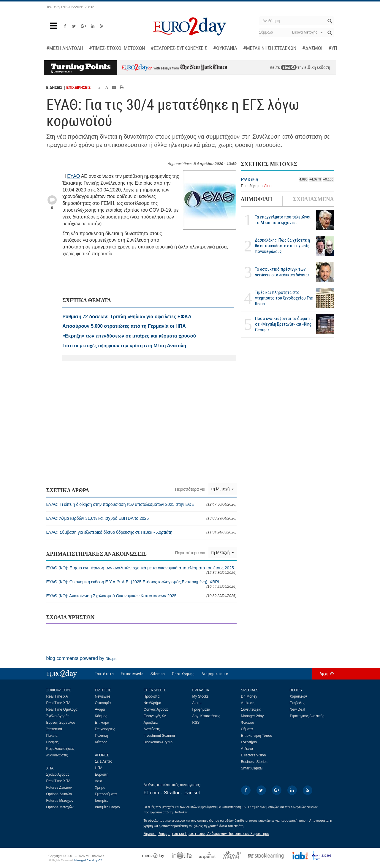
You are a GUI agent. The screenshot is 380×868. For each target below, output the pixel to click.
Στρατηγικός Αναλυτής (307, 716)
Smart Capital (252, 768)
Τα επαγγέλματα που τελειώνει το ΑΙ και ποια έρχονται (283, 220)
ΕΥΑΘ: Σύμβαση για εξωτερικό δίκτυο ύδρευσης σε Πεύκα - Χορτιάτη (141, 532)
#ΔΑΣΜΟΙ (312, 48)
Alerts (269, 186)
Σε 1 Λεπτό (104, 761)
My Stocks (201, 696)
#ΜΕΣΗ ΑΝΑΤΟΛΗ (65, 48)
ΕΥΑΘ (73, 176)
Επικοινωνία (132, 674)
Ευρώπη (102, 774)
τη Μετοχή (223, 489)
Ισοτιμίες (102, 801)
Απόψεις (248, 703)
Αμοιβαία (151, 723)
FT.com (151, 793)
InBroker (181, 812)
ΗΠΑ (99, 768)
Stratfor (172, 793)
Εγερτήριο (249, 742)
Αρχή (324, 674)
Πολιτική (102, 736)
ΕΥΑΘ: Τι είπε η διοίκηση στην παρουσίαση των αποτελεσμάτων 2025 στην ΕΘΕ (141, 504)
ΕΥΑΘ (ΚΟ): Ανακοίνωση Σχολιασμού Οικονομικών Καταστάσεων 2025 (141, 596)
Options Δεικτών (59, 794)
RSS (196, 723)
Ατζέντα (247, 749)
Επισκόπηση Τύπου (257, 736)
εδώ (289, 67)
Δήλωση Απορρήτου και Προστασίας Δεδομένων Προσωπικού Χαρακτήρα (206, 834)
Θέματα (247, 729)
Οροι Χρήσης (183, 674)
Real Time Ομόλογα (62, 709)
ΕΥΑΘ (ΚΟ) (250, 180)
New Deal (297, 709)
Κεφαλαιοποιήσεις (60, 749)
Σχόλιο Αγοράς (58, 716)
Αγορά (100, 709)
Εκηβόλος (297, 703)
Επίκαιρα (102, 723)
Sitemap (158, 674)
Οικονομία (103, 703)
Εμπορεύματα (106, 794)
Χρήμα (100, 788)
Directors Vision (254, 755)
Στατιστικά (54, 729)
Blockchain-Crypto (158, 742)
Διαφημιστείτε (215, 674)
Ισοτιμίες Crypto (107, 807)
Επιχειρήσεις (105, 729)
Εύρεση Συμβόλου (61, 723)
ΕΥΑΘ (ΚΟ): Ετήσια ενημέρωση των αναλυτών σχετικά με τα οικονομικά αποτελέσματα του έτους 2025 (141, 570)
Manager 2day (252, 716)
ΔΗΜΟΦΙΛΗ (257, 199)
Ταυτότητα (104, 674)
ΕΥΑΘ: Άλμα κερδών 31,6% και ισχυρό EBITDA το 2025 (141, 518)
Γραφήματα (201, 709)
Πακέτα (52, 736)
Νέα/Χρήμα (153, 703)
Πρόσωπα (152, 696)
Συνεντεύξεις (251, 709)
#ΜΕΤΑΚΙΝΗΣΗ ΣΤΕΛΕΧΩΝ (270, 48)
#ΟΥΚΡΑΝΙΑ (225, 48)
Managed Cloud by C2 (88, 860)
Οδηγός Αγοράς (156, 709)
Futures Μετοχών (60, 801)
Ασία (99, 781)
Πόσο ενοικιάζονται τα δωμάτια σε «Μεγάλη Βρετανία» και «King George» (284, 324)
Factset (192, 793)
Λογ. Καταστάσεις (206, 716)
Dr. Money (249, 696)
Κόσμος (101, 716)
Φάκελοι (247, 723)
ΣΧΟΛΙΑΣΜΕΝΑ (313, 199)
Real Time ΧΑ (57, 696)
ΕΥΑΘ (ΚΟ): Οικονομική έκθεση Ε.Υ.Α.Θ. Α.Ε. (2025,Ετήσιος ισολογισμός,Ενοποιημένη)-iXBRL (141, 584)
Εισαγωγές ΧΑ (155, 716)
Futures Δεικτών (59, 788)
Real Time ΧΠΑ (58, 703)
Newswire (103, 696)
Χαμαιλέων (298, 696)
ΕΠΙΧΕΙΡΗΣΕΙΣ (78, 88)
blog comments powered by (81, 658)
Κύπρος (101, 742)
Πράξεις (53, 742)
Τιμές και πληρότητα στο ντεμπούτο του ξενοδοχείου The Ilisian (284, 298)
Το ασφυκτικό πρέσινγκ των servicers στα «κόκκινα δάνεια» (282, 272)
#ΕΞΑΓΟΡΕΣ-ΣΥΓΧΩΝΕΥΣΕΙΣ (179, 48)
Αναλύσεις (152, 729)
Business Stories (254, 762)
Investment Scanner (160, 736)
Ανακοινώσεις (57, 755)
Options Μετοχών (60, 807)
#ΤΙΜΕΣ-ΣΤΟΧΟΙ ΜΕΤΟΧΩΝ (117, 48)
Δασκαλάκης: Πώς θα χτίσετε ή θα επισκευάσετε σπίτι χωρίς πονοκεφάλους (282, 246)
